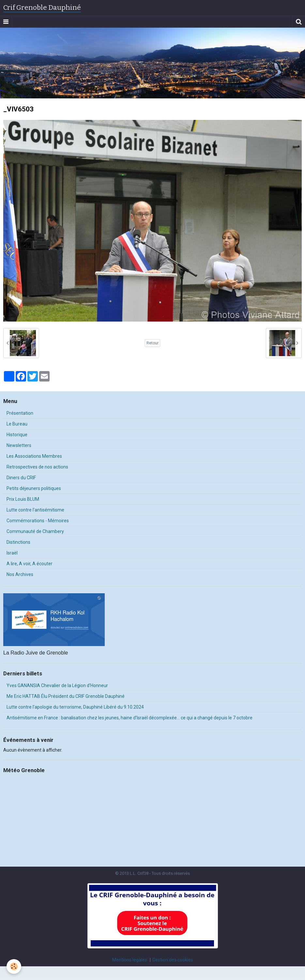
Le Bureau (17, 424)
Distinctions (18, 542)
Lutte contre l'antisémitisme (35, 510)
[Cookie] (14, 966)
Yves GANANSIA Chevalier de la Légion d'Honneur (57, 685)
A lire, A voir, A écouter (30, 564)
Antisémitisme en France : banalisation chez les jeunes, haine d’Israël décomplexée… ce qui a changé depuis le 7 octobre (130, 718)
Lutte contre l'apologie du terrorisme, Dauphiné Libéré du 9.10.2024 (75, 707)
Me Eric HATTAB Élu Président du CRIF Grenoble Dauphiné (66, 696)
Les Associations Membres (34, 456)
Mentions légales (130, 960)
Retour (152, 343)
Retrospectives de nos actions (37, 467)
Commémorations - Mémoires (38, 521)
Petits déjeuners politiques (34, 488)
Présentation (20, 413)
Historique (17, 435)
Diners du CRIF (21, 478)
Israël (12, 553)
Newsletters (19, 445)
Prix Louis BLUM (23, 499)
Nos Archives (20, 574)
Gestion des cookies (173, 960)
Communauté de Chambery (35, 531)
